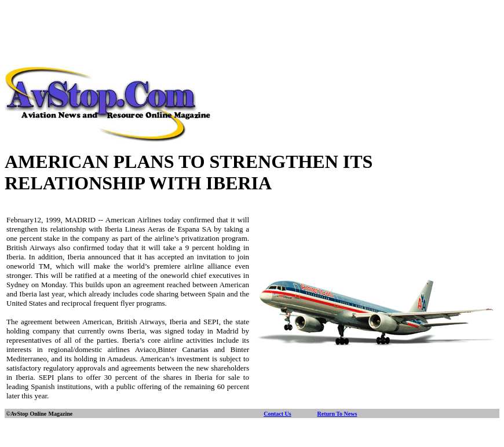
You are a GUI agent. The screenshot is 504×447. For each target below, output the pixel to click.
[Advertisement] (252, 31)
